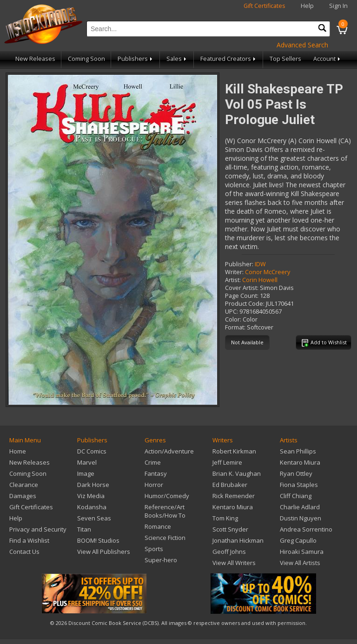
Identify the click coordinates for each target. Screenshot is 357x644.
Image (86, 473)
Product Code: (245, 304)
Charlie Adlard (300, 507)
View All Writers (234, 563)
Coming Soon (86, 59)
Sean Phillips (298, 451)
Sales (177, 59)
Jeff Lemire (227, 462)
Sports (154, 549)
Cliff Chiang (296, 496)
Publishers (136, 59)
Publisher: (239, 264)
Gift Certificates (264, 6)
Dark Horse (93, 485)
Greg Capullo (298, 540)
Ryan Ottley (296, 473)
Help (307, 6)
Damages (23, 496)
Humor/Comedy (167, 496)
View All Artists (300, 563)
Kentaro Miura (233, 507)
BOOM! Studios (98, 540)
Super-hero (161, 560)
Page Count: (242, 296)
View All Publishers (104, 552)
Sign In (338, 6)
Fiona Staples (299, 485)
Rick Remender (234, 496)
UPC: (231, 312)
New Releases (35, 59)
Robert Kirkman (234, 451)
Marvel (87, 462)
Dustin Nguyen (301, 518)
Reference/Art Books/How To (165, 511)
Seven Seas (94, 518)
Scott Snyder (230, 529)
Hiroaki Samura (302, 552)
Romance (158, 526)
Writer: (234, 272)
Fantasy (156, 473)
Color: (233, 319)
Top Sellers (285, 59)
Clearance (24, 485)
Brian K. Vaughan (237, 473)
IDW (260, 264)
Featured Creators (229, 59)
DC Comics (92, 451)
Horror (154, 485)
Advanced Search (302, 45)
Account (327, 59)
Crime (153, 462)
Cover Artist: (242, 288)
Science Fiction (165, 538)
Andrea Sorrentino (306, 529)
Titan (84, 529)
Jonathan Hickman (238, 540)
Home (18, 451)
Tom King (225, 518)
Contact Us (24, 552)
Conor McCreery (268, 272)
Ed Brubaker (230, 485)
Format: (235, 327)
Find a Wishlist (29, 540)
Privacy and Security (38, 529)
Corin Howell (260, 280)
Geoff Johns (229, 552)
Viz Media (91, 496)
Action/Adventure (169, 451)
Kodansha (92, 507)
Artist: (233, 280)
